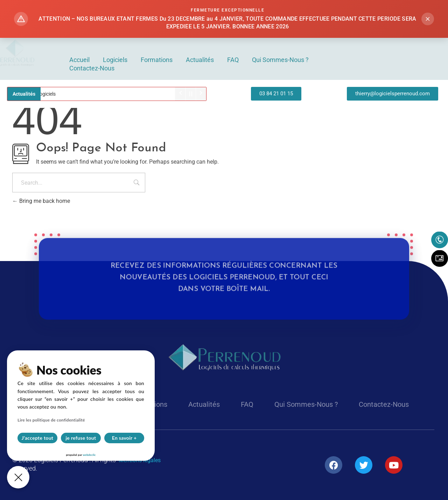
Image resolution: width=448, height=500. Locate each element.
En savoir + (124, 438)
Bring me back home (41, 201)
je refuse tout (81, 438)
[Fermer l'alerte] (428, 19)
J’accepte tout (38, 438)
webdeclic (89, 455)
